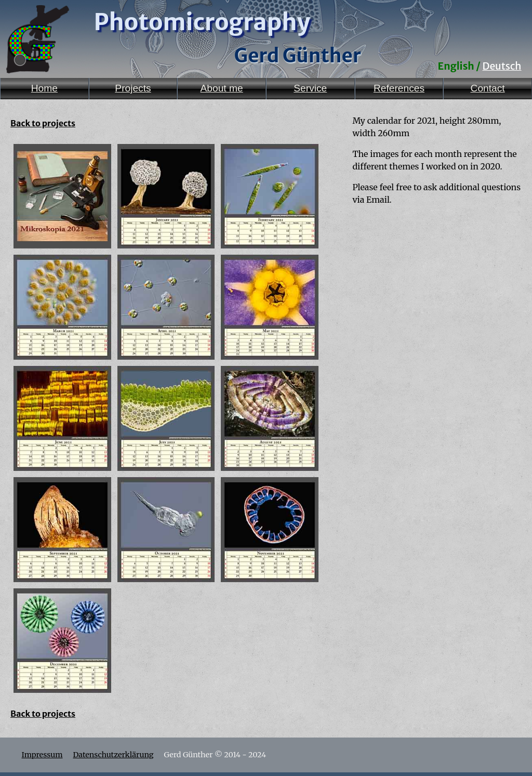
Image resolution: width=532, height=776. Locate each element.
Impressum (42, 755)
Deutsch (502, 66)
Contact (488, 88)
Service (310, 88)
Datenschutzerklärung (113, 755)
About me (222, 88)
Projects (133, 88)
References (399, 88)
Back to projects (43, 123)
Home (44, 88)
